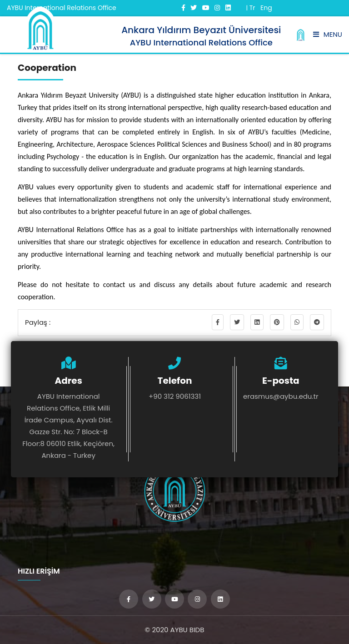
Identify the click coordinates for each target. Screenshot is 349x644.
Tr (252, 8)
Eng (266, 8)
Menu (328, 34)
